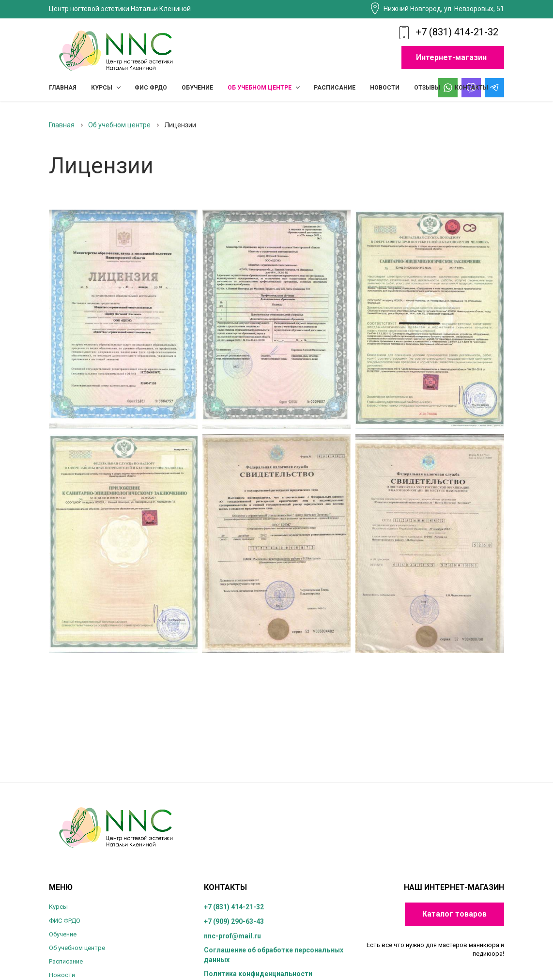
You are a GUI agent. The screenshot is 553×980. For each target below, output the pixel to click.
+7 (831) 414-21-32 (457, 32)
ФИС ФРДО (65, 921)
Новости (62, 975)
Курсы (58, 907)
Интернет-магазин (451, 57)
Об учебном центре (77, 948)
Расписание (66, 961)
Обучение (63, 934)
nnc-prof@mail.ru (232, 936)
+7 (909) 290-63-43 (234, 921)
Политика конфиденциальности (258, 974)
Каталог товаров (454, 914)
